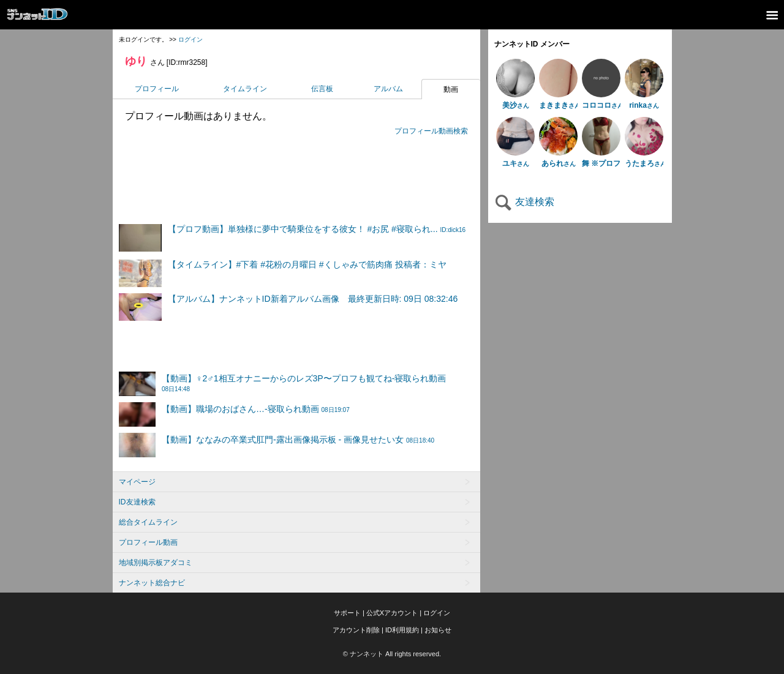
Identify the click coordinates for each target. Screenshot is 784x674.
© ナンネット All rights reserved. (392, 654)
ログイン (190, 39)
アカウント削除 (356, 630)
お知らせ (438, 630)
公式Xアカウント (392, 613)
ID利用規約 (402, 630)
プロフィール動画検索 (431, 131)
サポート (347, 613)
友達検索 (524, 202)
